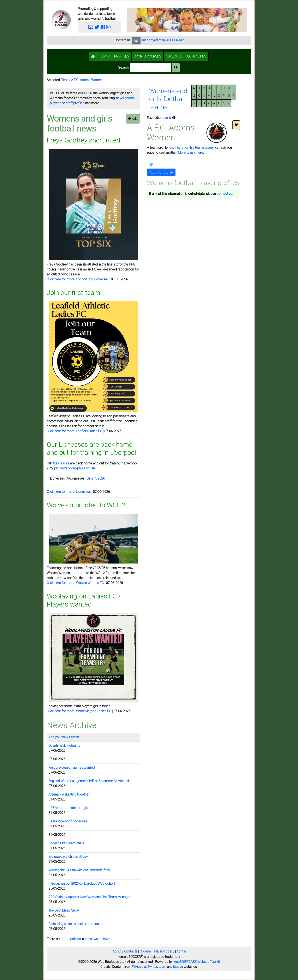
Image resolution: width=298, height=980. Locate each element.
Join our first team (73, 293)
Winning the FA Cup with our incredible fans (79, 870)
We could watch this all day (68, 857)
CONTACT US (197, 56)
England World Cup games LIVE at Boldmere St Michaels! (90, 781)
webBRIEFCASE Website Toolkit (197, 962)
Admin (181, 951)
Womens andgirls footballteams (168, 99)
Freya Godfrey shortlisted (84, 140)
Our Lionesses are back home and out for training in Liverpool (91, 448)
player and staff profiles (67, 103)
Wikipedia (139, 967)
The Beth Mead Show (64, 910)
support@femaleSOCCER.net (162, 40)
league (178, 967)
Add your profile (161, 172)
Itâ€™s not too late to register (70, 808)
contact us (224, 194)
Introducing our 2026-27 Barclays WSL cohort (82, 884)
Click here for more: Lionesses (69, 492)
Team (65, 80)
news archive (100, 939)
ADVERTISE (174, 56)
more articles (71, 939)
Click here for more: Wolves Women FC (75, 583)
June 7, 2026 (96, 478)
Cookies (146, 951)
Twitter (152, 967)
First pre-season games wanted (71, 768)
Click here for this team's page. (191, 148)
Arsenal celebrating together (69, 794)
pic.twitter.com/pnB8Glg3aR (75, 468)
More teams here (190, 153)
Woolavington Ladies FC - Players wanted (84, 600)
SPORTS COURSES (147, 56)
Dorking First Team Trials (66, 843)
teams (130, 98)
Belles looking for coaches (68, 821)
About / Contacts (125, 951)
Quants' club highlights (64, 746)
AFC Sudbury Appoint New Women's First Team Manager (89, 897)
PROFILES (122, 56)
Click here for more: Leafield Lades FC (74, 431)
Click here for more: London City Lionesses (78, 279)
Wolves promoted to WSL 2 (86, 505)
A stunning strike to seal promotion (74, 924)
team (162, 967)
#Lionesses (61, 463)
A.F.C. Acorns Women (87, 80)
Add (133, 119)
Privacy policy (164, 951)
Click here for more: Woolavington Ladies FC (79, 711)
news (120, 98)
